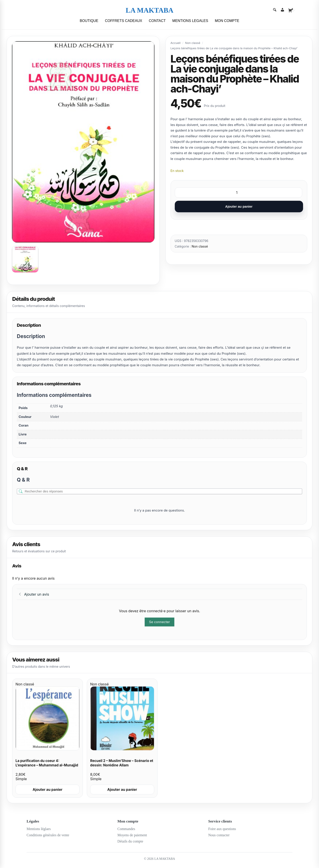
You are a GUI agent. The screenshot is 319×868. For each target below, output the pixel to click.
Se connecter (159, 622)
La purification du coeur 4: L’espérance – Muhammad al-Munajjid (47, 763)
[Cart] (290, 10)
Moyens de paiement (132, 835)
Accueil (176, 43)
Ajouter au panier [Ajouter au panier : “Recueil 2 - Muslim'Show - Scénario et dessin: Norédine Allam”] (122, 789)
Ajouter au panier (239, 206)
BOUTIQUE (89, 21)
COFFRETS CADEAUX (124, 21)
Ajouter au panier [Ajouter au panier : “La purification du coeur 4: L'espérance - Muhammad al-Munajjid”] (48, 789)
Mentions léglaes (39, 829)
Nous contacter (219, 835)
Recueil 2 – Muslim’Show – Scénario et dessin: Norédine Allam (122, 763)
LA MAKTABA (149, 10)
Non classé (193, 43)
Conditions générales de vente (48, 835)
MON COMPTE (227, 21)
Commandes (126, 829)
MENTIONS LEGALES (190, 21)
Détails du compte (130, 841)
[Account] (282, 10)
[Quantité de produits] (238, 193)
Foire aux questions (222, 829)
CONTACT (157, 21)
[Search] (275, 10)
